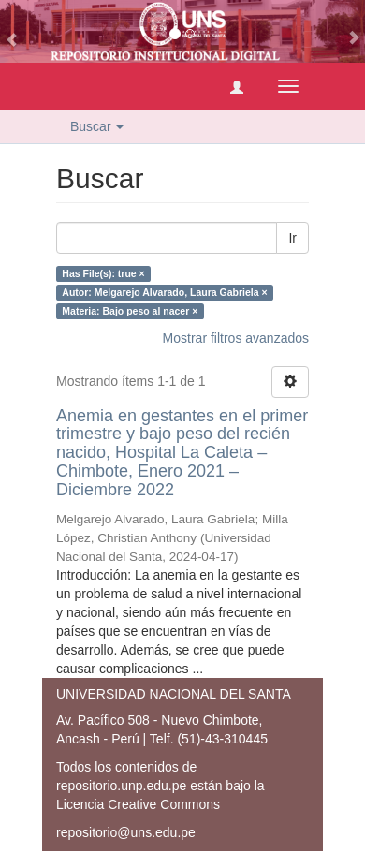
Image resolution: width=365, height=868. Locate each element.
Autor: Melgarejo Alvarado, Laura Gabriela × (164, 292)
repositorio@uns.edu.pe (126, 832)
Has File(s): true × (103, 273)
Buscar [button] (97, 126)
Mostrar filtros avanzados (236, 338)
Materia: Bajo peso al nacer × (130, 311)
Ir (292, 238)
